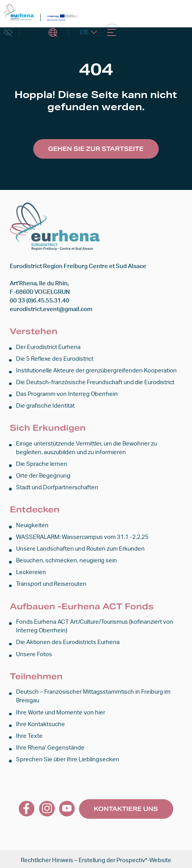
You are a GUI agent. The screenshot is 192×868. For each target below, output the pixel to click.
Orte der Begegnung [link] (43, 475)
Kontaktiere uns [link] (126, 806)
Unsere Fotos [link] (34, 652)
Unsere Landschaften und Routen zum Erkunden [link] (80, 548)
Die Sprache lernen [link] (42, 463)
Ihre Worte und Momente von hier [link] (61, 710)
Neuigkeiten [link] (32, 524)
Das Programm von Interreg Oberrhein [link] (67, 394)
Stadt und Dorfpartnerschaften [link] (57, 486)
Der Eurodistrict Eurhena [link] (48, 347)
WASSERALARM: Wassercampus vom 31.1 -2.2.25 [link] (82, 536)
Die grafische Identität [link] (45, 405)
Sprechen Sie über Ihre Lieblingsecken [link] (68, 757)
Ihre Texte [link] (29, 733)
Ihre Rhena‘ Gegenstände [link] (50, 745)
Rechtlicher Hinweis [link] (47, 858)
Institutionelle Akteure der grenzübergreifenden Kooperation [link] (96, 370)
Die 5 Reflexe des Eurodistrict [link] (55, 359)
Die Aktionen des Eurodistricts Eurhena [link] (68, 640)
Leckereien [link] (31, 571)
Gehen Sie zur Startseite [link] (96, 149)
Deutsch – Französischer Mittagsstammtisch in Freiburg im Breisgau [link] (93, 694)
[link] (19, 12)
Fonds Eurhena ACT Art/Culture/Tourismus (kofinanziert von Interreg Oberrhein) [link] (95, 625)
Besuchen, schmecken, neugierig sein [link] (66, 559)
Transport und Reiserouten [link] (51, 583)
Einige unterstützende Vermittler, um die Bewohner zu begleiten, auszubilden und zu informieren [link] (86, 447)
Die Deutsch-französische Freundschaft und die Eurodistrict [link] (95, 382)
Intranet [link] (53, 33)
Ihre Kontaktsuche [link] (40, 722)
